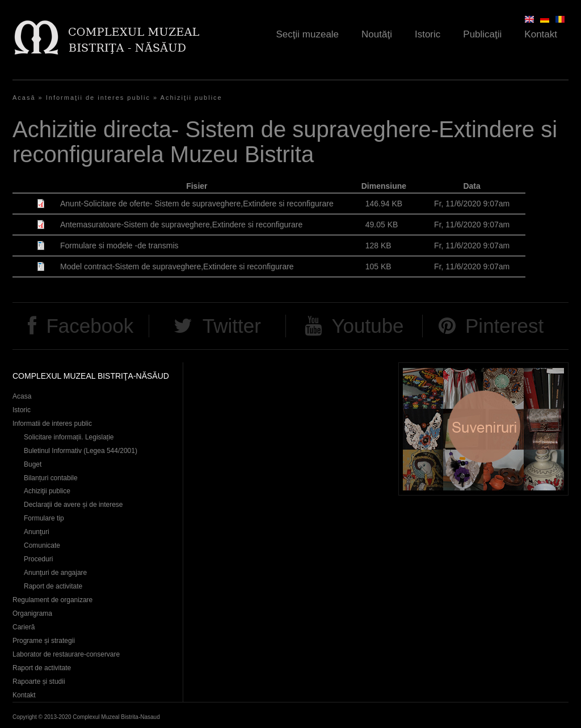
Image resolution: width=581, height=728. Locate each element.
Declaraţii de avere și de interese (73, 505)
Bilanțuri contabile (51, 478)
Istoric (428, 34)
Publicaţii (482, 34)
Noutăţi (377, 34)
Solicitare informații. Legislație (69, 437)
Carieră (24, 627)
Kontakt (541, 34)
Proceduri (38, 559)
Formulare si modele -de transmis (119, 246)
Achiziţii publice (191, 98)
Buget (33, 464)
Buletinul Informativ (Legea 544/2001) (81, 451)
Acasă (24, 98)
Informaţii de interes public (98, 98)
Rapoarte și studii (39, 682)
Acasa (22, 396)
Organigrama (32, 613)
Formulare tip (44, 518)
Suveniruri (483, 429)
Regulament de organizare (52, 600)
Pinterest (504, 326)
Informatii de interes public (52, 424)
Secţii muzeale (308, 34)
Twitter (232, 326)
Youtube (367, 326)
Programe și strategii (44, 641)
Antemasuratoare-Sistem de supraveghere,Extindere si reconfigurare (181, 225)
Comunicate (42, 545)
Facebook (90, 326)
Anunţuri (37, 532)
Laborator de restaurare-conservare (66, 654)
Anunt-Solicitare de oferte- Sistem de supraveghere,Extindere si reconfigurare (197, 204)
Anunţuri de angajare (55, 573)
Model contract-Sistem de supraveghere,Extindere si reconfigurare (177, 266)
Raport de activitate (53, 586)
